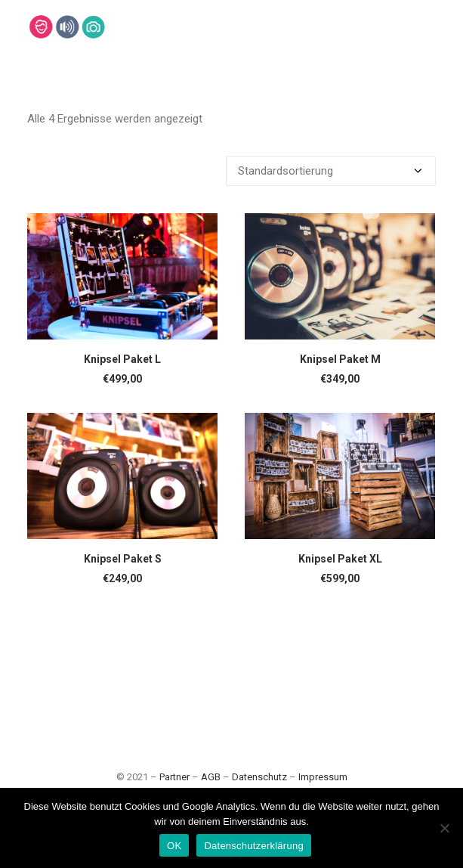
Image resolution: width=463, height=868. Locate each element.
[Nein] (444, 828)
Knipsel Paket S (123, 559)
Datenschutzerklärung (253, 846)
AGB (211, 777)
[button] (122, 276)
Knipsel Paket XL (340, 559)
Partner (174, 777)
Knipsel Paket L (122, 359)
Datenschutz (259, 777)
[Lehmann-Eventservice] (40, 27)
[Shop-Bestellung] (331, 171)
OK (174, 846)
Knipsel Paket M (340, 359)
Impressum (323, 777)
